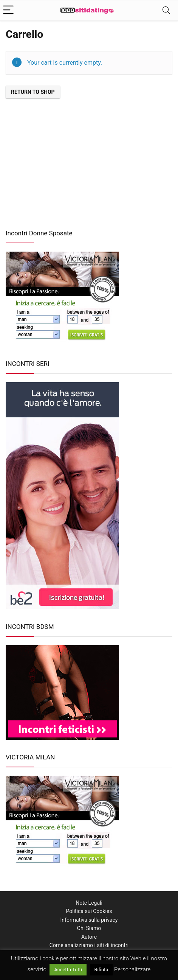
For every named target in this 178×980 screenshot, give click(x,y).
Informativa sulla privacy (89, 920)
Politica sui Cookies (89, 911)
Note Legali (89, 903)
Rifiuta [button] (101, 970)
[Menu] (9, 10)
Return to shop (33, 92)
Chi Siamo (89, 928)
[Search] (166, 10)
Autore (89, 937)
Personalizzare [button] (132, 969)
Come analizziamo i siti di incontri (89, 945)
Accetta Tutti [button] (68, 970)
